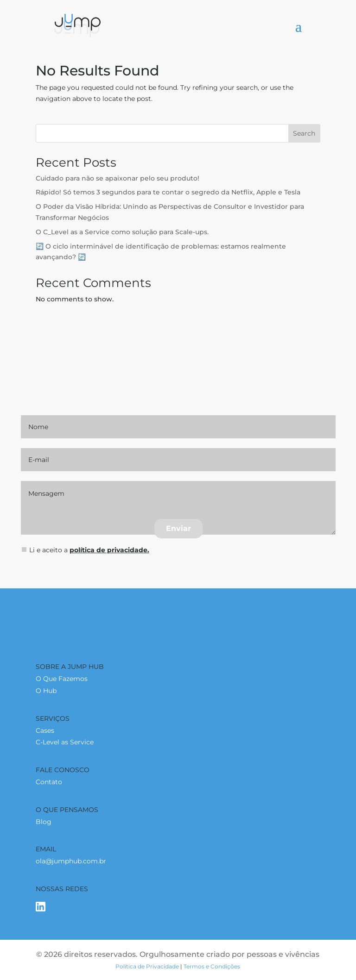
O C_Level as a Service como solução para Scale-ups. (122, 232)
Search (304, 133)
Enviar (178, 528)
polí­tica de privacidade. (109, 550)
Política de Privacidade (147, 966)
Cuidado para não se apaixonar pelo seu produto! (118, 178)
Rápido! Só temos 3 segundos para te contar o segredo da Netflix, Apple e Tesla (168, 192)
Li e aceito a (86, 550)
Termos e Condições (212, 966)
